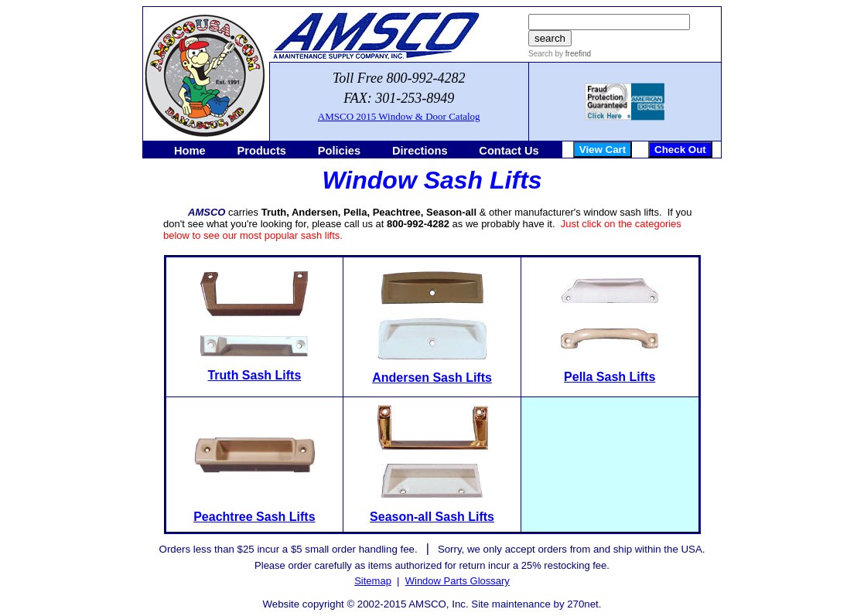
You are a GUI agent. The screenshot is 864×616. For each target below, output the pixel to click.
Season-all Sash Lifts (432, 517)
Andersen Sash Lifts (432, 378)
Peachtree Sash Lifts (254, 517)
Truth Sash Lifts (254, 375)
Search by (546, 54)
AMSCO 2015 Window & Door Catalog (399, 116)
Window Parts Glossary (458, 581)
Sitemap (373, 581)
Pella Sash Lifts (610, 377)
